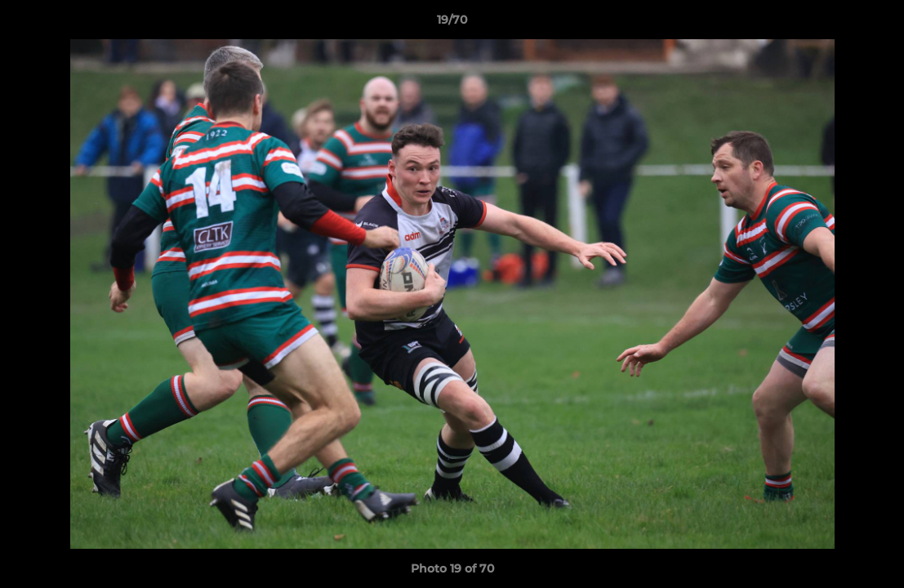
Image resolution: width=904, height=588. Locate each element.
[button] (875, 24)
